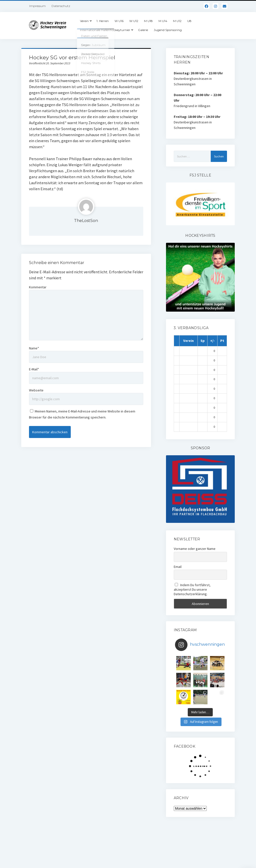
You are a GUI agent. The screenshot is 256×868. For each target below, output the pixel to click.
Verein (84, 21)
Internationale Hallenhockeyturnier (105, 30)
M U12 (177, 21)
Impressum (37, 6)
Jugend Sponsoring (168, 30)
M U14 (163, 21)
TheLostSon (86, 221)
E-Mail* (34, 369)
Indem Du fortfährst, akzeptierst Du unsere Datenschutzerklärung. (192, 589)
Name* (34, 348)
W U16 (119, 21)
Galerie (143, 30)
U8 (189, 21)
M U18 (148, 21)
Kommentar (38, 287)
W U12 (134, 21)
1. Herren (103, 21)
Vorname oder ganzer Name (195, 549)
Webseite (36, 390)
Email (178, 567)
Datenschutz (61, 6)
